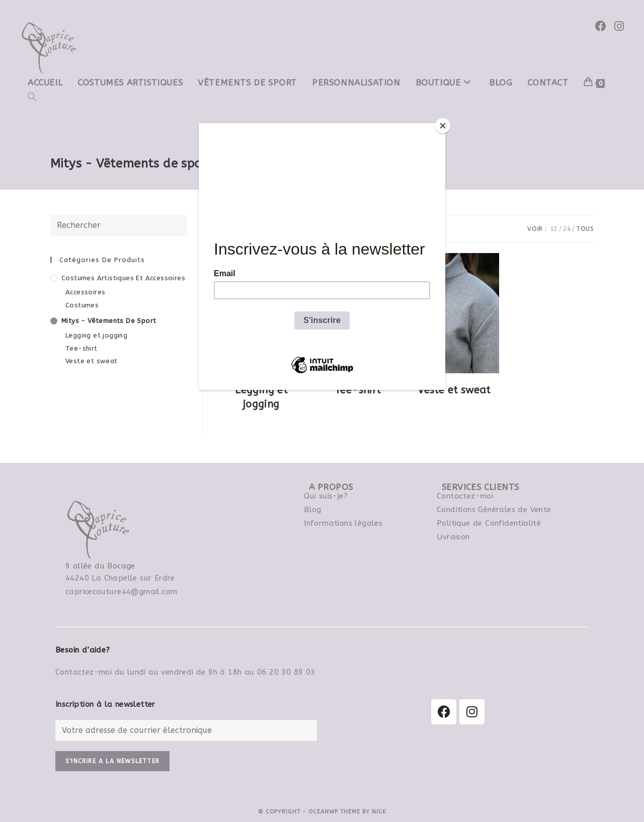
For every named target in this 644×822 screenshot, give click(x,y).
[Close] (443, 126)
